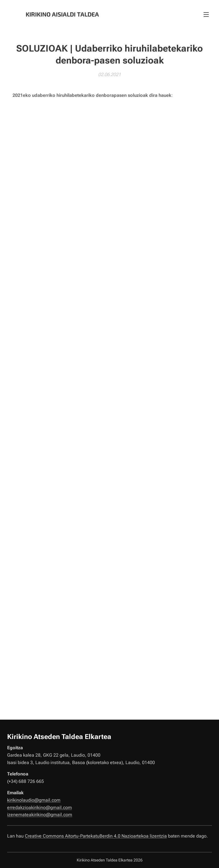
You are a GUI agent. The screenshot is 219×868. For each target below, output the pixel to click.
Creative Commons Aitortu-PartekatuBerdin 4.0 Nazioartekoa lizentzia (96, 836)
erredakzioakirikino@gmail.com (39, 807)
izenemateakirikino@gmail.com (40, 815)
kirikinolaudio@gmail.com (34, 800)
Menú (206, 15)
